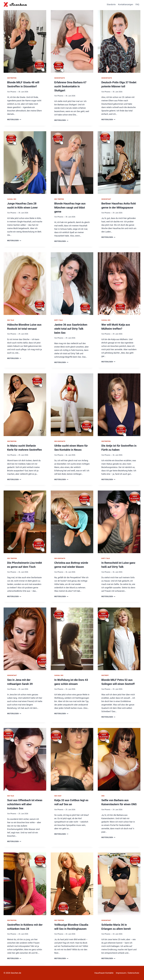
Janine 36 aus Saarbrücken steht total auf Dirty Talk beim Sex (71, 329)
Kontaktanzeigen (126, 4)
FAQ (137, 4)
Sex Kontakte (60, 441)
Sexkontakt (106, 199)
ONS (103, 796)
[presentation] (25, 41)
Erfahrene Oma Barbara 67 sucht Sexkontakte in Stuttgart (70, 86)
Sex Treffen (59, 199)
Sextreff (105, 675)
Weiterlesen (14, 120)
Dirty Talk (59, 320)
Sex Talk (11, 320)
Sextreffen (12, 78)
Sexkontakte (60, 78)
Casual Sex (12, 199)
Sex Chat (58, 796)
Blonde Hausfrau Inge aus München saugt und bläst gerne (70, 208)
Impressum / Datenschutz (128, 973)
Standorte (111, 4)
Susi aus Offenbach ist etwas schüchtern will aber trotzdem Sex (25, 804)
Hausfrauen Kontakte (104, 973)
